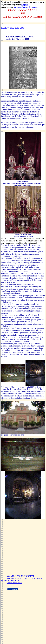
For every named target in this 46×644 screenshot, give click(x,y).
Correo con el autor (14, 583)
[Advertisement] (23, 551)
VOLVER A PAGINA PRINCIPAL (21, 576)
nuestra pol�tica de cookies (25, 7)
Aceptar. (25, 5)
